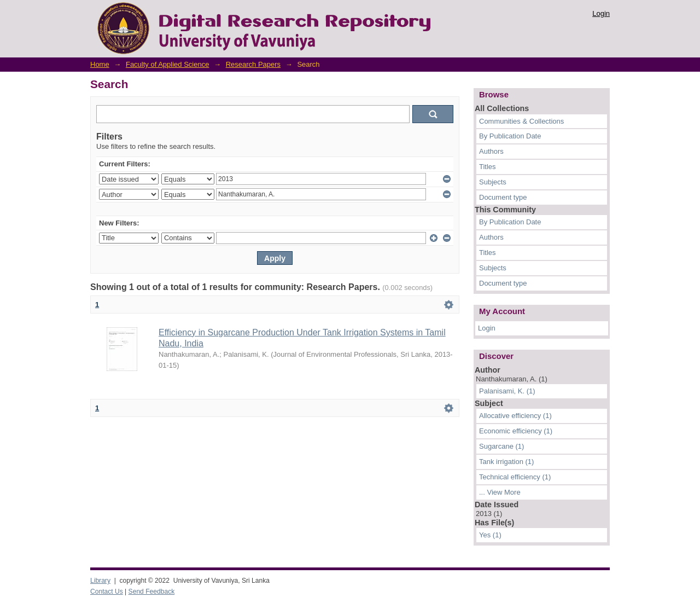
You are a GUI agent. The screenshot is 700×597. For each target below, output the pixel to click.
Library (100, 581)
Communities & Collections (521, 121)
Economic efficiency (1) (516, 431)
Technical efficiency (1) (515, 477)
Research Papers (253, 64)
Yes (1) (490, 535)
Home (100, 64)
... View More (500, 492)
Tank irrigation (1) (506, 462)
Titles (488, 167)
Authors (491, 151)
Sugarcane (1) (501, 446)
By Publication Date (510, 136)
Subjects (493, 182)
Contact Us (107, 592)
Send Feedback (152, 592)
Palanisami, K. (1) (507, 391)
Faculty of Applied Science (167, 64)
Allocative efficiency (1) (515, 416)
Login (601, 13)
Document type (503, 197)
